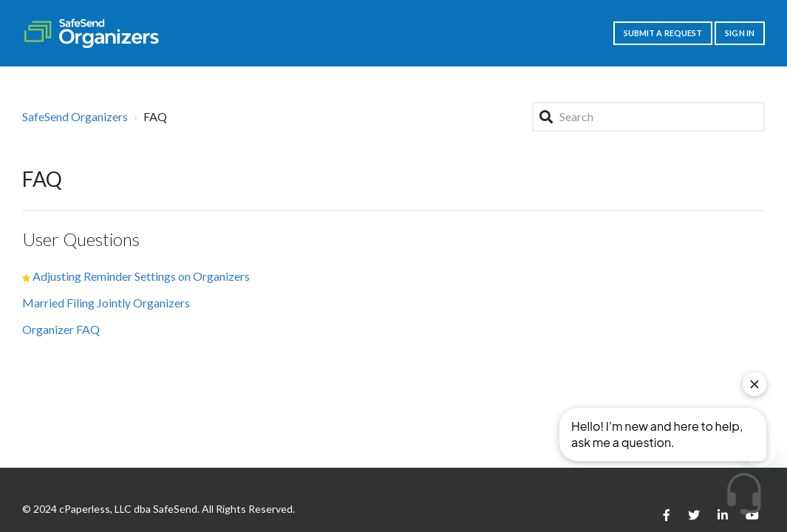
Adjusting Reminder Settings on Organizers (141, 276)
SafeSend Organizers (75, 116)
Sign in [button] (740, 33)
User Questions (81, 239)
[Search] (648, 117)
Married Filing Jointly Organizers (106, 303)
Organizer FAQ (61, 329)
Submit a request (663, 33)
